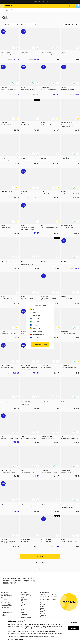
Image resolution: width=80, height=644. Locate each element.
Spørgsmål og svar (6, 596)
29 (48, 569)
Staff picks (24, 606)
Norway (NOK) (35, 312)
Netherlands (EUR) (36, 331)
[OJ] (40, 10)
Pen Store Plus (5, 602)
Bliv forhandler (5, 607)
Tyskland (43, 615)
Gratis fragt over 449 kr (40, 2)
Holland (43, 613)
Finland (42, 608)
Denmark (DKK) (35, 316)
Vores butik (4, 599)
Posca (22, 616)
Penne (22, 598)
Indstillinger (74, 623)
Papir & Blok (24, 599)
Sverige (43, 605)
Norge (42, 606)
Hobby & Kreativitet (26, 596)
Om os (3, 597)
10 (45, 569)
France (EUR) (35, 325)
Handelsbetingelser (6, 612)
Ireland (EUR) (35, 322)
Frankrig (43, 610)
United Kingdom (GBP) (37, 335)
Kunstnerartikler (25, 594)
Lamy (22, 613)
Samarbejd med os (6, 606)
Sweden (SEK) (35, 309)
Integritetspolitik (6, 614)
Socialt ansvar (5, 609)
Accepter (74, 628)
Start (3, 14)
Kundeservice (5, 594)
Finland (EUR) (35, 319)
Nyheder (23, 604)
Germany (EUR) (35, 328)
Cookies (3, 616)
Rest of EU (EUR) (36, 338)
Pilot (22, 611)
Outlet (22, 602)
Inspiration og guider (7, 604)
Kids (7, 14)
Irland (42, 612)
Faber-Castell (24, 614)
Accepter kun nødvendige (16, 639)
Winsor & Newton (26, 618)
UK (41, 617)
